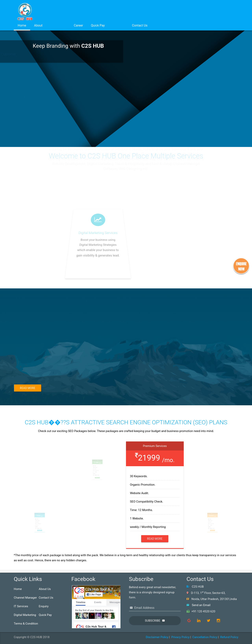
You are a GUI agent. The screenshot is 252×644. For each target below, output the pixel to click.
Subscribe (153, 621)
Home (22, 25)
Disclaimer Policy (157, 637)
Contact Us (140, 25)
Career (78, 25)
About (38, 25)
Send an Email (201, 605)
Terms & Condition (26, 624)
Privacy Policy (180, 637)
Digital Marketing (25, 615)
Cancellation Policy (205, 637)
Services (58, 25)
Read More (28, 388)
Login (118, 25)
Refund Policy (229, 637)
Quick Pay (98, 25)
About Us (45, 589)
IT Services (21, 606)
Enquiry (44, 606)
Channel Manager (25, 598)
